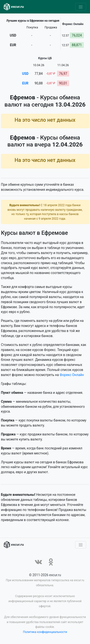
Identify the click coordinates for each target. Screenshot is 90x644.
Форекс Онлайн (72, 375)
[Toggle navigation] (81, 7)
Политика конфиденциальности (45, 632)
